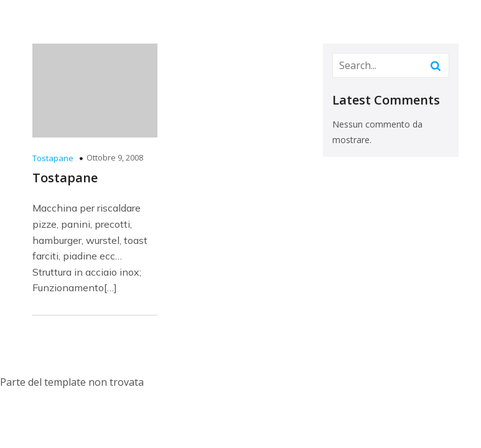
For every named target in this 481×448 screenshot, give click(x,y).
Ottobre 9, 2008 (115, 157)
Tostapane (53, 158)
